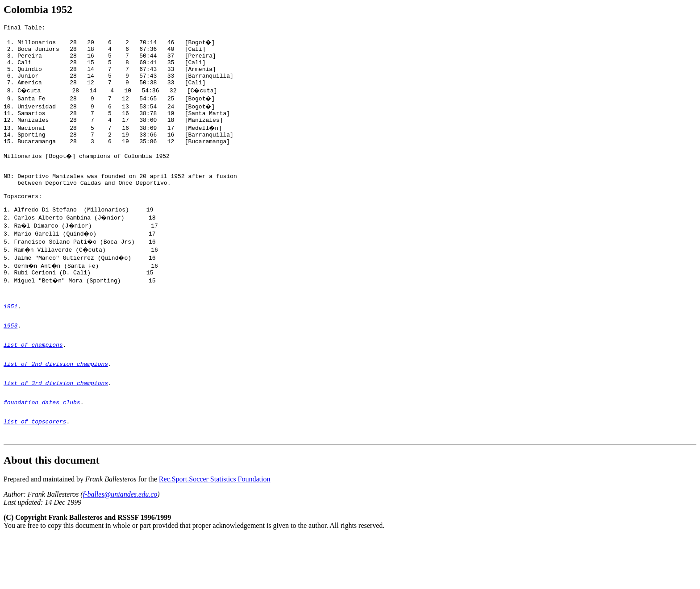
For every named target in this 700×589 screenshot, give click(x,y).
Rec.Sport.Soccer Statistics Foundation (215, 531)
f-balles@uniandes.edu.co (120, 546)
